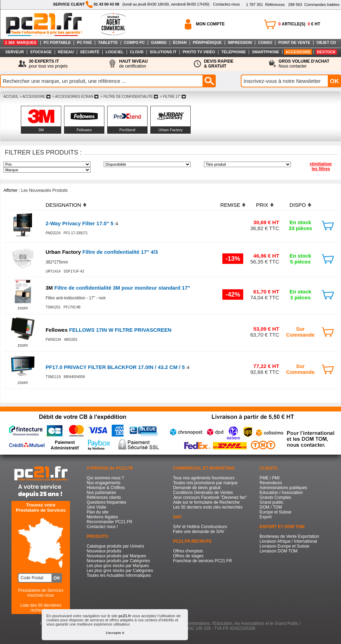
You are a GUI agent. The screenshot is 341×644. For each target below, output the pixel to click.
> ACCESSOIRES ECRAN (75, 97)
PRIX (262, 205)
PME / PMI (269, 478)
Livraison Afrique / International (288, 541)
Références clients (104, 497)
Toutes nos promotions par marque (205, 483)
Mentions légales (102, 517)
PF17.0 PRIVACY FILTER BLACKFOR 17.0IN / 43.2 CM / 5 (115, 367)
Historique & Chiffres (106, 488)
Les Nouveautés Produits (44, 190)
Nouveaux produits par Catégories (118, 561)
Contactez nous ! (102, 527)
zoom (23, 308)
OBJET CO (326, 42)
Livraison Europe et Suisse (284, 546)
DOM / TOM (271, 507)
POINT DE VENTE (294, 42)
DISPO (298, 205)
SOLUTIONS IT (163, 52)
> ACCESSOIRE (35, 97)
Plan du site (98, 512)
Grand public (271, 502)
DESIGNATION (63, 205)
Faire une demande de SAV (199, 532)
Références (265, 5)
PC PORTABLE (57, 42)
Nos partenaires (101, 493)
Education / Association (281, 493)
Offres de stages (188, 556)
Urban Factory (170, 130)
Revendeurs (271, 483)
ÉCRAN (180, 42)
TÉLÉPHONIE (233, 52)
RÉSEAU (66, 52)
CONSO (265, 42)
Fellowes (84, 130)
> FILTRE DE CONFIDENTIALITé (129, 97)
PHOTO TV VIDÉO (199, 52)
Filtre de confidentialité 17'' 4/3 (102, 252)
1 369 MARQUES (21, 42)
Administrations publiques (283, 488)
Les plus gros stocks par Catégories (120, 571)
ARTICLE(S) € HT (299, 24)
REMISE (230, 205)
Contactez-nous (226, 4)
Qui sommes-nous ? (105, 478)
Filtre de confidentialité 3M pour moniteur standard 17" (118, 288)
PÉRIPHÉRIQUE (207, 42)
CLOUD (137, 52)
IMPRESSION (240, 42)
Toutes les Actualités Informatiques (119, 575)
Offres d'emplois (188, 551)
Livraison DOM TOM (279, 551)
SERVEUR (15, 52)
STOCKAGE (41, 52)
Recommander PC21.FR (109, 522)
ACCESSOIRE (298, 52)
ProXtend (127, 130)
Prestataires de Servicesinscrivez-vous (41, 593)
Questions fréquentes (106, 502)
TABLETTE (108, 42)
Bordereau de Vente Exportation (289, 536)
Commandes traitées (314, 5)
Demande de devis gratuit (197, 488)
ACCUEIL (11, 97)
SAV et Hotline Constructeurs (200, 527)
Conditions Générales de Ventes (203, 493)
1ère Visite (96, 507)
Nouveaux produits (104, 551)
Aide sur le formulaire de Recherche (206, 502)
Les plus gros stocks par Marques (118, 566)
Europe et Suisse (275, 512)
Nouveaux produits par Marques (116, 556)
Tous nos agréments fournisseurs (204, 478)
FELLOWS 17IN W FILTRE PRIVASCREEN (109, 330)
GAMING (159, 42)
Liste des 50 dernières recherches (41, 608)
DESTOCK (326, 52)
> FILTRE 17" (173, 97)
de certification (133, 64)
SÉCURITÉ (90, 52)
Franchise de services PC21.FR (202, 561)
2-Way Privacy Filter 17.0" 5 (80, 223)
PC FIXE (84, 42)
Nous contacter (304, 64)
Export (266, 517)
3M (41, 130)
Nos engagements (104, 483)
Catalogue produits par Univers (115, 546)
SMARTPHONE (265, 52)
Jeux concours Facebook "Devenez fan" (210, 497)
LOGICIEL (114, 52)
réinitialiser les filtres (321, 166)
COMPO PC (134, 42)
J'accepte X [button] (115, 633)
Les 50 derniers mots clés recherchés (208, 507)
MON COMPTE (210, 24)
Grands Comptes (275, 497)
